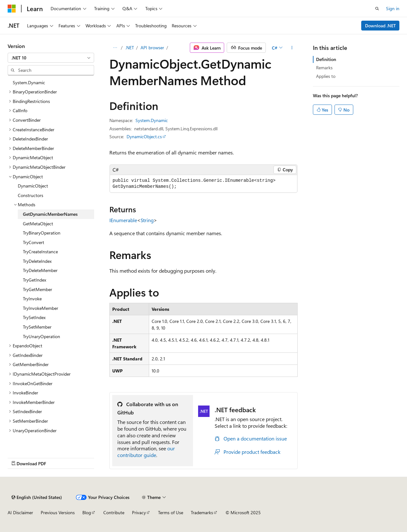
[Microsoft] (12, 9)
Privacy (139, 512)
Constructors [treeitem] (31, 195)
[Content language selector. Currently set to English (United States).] (37, 497)
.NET (130, 48)
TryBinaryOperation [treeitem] (42, 233)
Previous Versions (58, 512)
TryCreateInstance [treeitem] (40, 252)
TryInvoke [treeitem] (32, 299)
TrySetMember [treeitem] (37, 327)
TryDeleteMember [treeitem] (40, 270)
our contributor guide (146, 452)
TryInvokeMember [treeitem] (41, 308)
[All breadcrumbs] (115, 48)
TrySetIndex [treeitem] (34, 317)
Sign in (393, 8)
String (147, 220)
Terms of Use (171, 512)
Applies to (326, 76)
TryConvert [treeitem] (34, 242)
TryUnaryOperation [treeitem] (41, 336)
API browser (152, 48)
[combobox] (51, 58)
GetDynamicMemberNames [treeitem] (50, 214)
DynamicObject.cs (144, 136)
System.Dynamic (152, 120)
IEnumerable (123, 220)
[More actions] (292, 48)
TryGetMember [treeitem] (38, 289)
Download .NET (380, 26)
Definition (326, 59)
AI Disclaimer (20, 512)
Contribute (114, 512)
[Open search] (377, 9)
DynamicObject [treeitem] (33, 186)
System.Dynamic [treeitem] (29, 82)
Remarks (324, 68)
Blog (87, 512)
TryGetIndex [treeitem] (34, 280)
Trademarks (202, 512)
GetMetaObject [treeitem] (38, 224)
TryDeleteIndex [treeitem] (37, 261)
